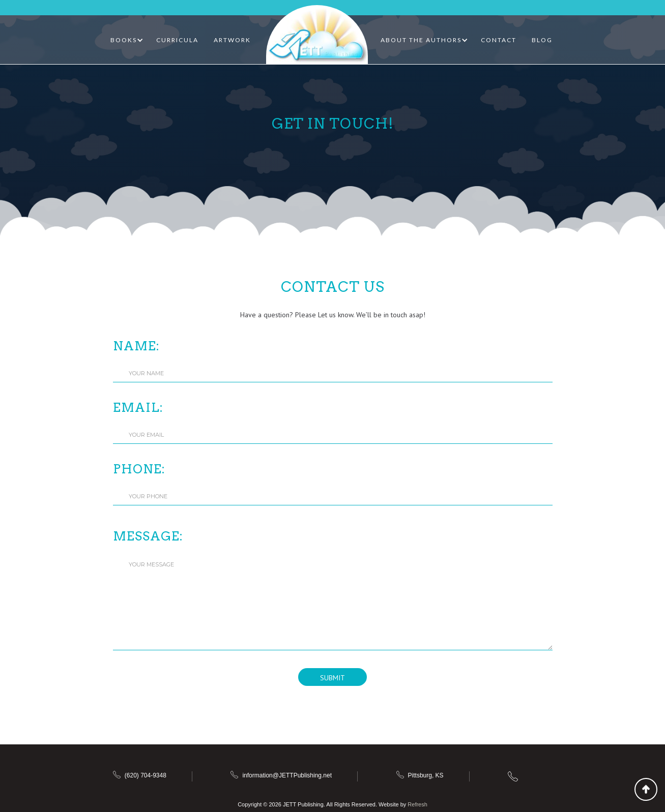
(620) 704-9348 (146, 775)
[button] (127, 40)
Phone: (139, 469)
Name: (136, 346)
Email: (138, 408)
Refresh (417, 804)
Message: (148, 536)
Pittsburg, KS (426, 775)
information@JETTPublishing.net (287, 775)
